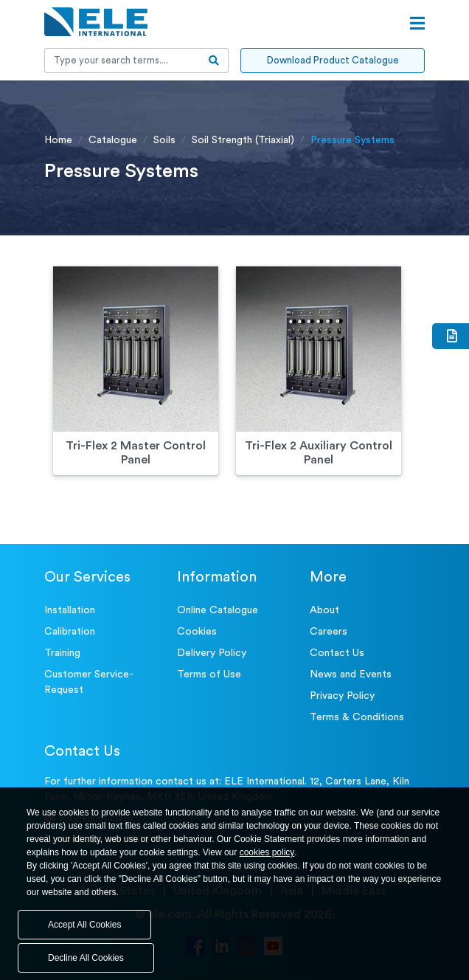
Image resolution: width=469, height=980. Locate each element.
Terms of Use (209, 674)
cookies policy (267, 852)
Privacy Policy (342, 696)
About (324, 610)
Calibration (70, 632)
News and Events (351, 674)
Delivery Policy (212, 653)
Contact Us (337, 653)
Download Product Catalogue (333, 60)
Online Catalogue (218, 610)
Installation (70, 610)
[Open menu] (417, 24)
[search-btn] (214, 61)
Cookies (197, 632)
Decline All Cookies (86, 958)
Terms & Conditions (357, 717)
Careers (329, 632)
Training (62, 653)
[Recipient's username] (122, 61)
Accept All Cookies (84, 925)
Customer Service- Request (89, 682)
